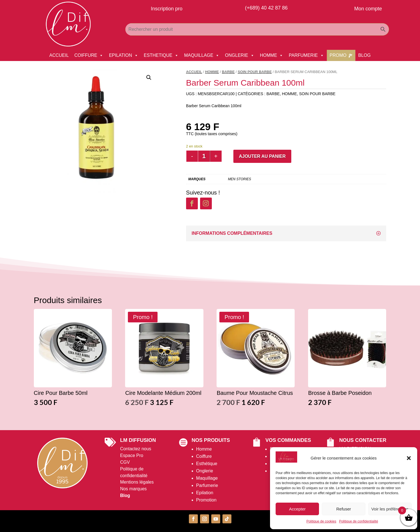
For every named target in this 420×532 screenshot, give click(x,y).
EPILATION (123, 55)
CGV (125, 462)
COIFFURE (89, 55)
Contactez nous (136, 449)
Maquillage (207, 478)
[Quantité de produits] (204, 156)
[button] (409, 458)
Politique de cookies (321, 521)
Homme (204, 449)
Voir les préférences (390, 509)
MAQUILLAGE (202, 55)
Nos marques (133, 489)
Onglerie (205, 471)
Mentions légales (137, 482)
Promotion (206, 500)
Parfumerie (207, 485)
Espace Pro (132, 455)
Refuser (344, 509)
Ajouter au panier (262, 156)
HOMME (272, 55)
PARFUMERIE (306, 55)
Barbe (228, 72)
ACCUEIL (59, 55)
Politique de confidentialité (359, 521)
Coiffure (204, 456)
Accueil (194, 72)
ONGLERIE (240, 55)
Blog (125, 495)
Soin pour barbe (255, 72)
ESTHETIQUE (161, 55)
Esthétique (207, 464)
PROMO (338, 55)
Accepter (297, 509)
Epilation (205, 493)
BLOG (364, 55)
